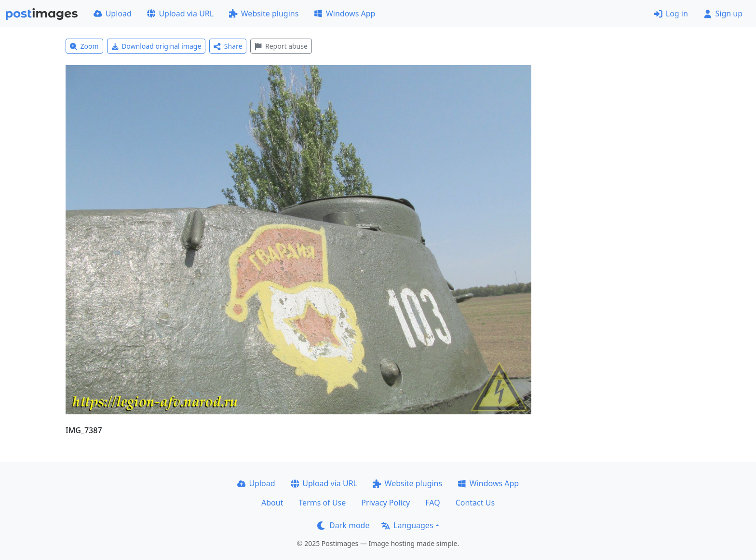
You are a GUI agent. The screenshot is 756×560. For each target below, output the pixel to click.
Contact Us (475, 503)
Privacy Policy (385, 503)
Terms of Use (322, 503)
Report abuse (281, 46)
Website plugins (264, 14)
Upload (113, 14)
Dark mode (343, 525)
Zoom (84, 46)
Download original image (156, 46)
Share (228, 46)
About (272, 503)
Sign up (723, 14)
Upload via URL (180, 14)
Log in (671, 14)
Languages (407, 525)
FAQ (432, 503)
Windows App (344, 14)
